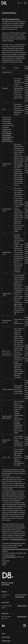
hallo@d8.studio (22, 606)
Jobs (3, 633)
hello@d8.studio (11, 557)
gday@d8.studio (22, 617)
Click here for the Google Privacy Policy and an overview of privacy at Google (8, 137)
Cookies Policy (6, 641)
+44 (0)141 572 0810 (21, 595)
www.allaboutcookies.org (18, 540)
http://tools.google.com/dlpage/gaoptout (16, 549)
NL (22, 3)
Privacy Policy (6, 637)
